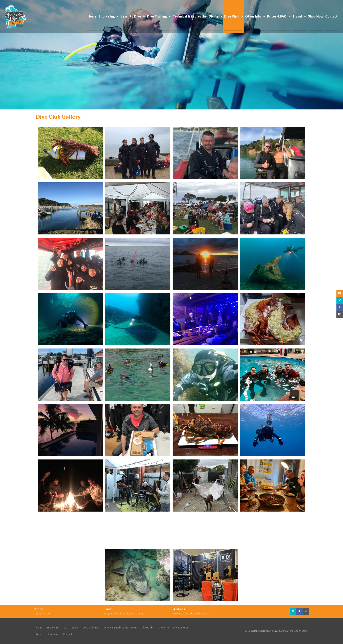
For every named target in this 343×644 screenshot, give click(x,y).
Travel (39, 634)
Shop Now (53, 634)
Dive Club (147, 627)
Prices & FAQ (180, 627)
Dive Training (90, 627)
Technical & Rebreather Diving (120, 627)
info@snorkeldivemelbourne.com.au (124, 613)
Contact (67, 634)
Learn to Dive (71, 627)
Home (39, 627)
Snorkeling (53, 627)
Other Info (163, 627)
